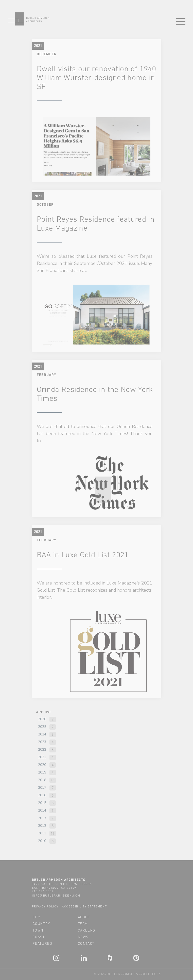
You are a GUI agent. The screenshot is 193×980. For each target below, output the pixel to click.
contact (86, 943)
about (84, 917)
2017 (42, 788)
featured (43, 943)
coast (39, 937)
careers (87, 930)
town (38, 930)
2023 (42, 742)
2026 (42, 719)
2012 (42, 826)
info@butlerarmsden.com (56, 896)
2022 (42, 750)
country (41, 924)
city (37, 917)
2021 (42, 757)
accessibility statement (84, 906)
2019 (42, 772)
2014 (42, 810)
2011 (42, 833)
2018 (42, 780)
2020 (42, 765)
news (83, 937)
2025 (42, 727)
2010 (42, 841)
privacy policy (45, 906)
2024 (42, 734)
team (83, 924)
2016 (42, 795)
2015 (42, 803)
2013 (42, 818)
